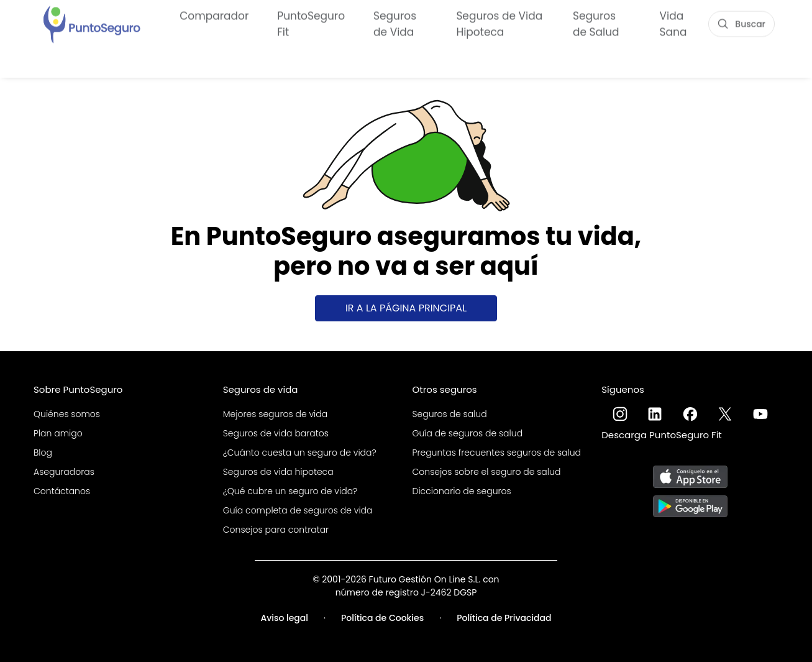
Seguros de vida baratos (276, 433)
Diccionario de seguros (462, 491)
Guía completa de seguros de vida (298, 510)
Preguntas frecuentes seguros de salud (497, 453)
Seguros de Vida (395, 24)
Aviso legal (284, 618)
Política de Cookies (382, 618)
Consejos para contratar (276, 530)
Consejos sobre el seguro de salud (487, 472)
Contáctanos (62, 491)
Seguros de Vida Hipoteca (499, 24)
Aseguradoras (64, 472)
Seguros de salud (450, 414)
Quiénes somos (67, 414)
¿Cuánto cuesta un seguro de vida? (300, 453)
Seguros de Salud (596, 24)
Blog (43, 453)
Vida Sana (673, 24)
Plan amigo (58, 433)
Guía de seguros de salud (468, 433)
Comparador (214, 16)
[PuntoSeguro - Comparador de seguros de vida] (92, 23)
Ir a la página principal (406, 308)
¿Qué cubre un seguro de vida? (290, 491)
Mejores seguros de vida (275, 414)
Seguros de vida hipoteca (278, 472)
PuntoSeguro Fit (311, 24)
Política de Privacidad (504, 618)
